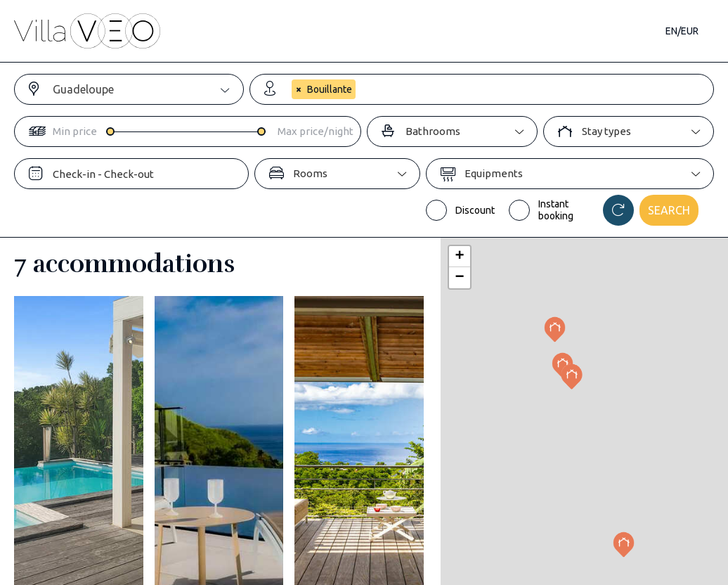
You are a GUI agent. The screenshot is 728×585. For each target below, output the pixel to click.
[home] (87, 31)
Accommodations (206, 31)
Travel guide (438, 31)
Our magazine (533, 31)
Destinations (335, 31)
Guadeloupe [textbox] (83, 89)
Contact (620, 31)
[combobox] (148, 89)
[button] (624, 545)
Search (669, 210)
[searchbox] (292, 114)
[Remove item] (298, 90)
